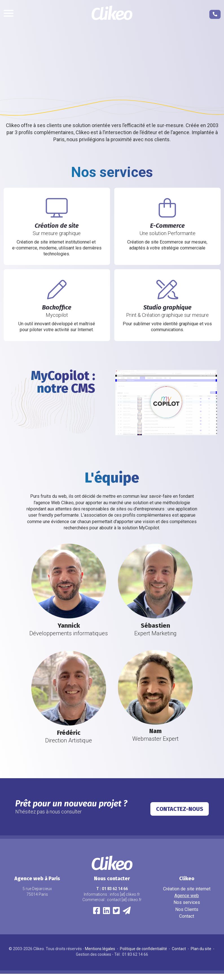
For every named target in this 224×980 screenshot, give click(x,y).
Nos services (187, 909)
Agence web (187, 902)
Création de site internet (187, 895)
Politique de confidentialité (144, 955)
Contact (187, 922)
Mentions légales (100, 955)
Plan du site (201, 955)
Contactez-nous (180, 815)
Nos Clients (187, 916)
